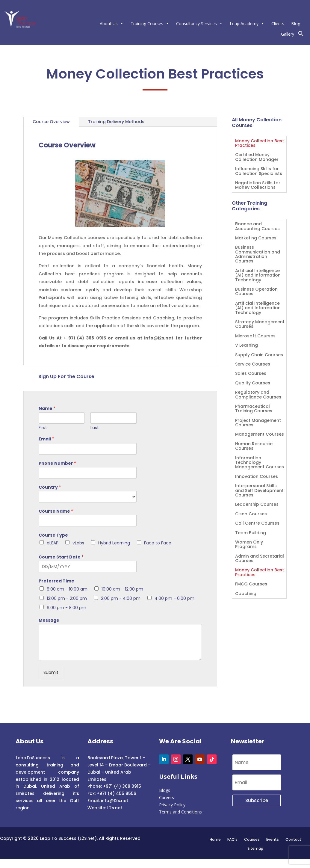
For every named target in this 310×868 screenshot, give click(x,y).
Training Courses (150, 24)
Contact (293, 839)
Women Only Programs (249, 545)
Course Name (56, 511)
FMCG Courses (251, 584)
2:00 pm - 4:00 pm (121, 598)
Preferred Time (56, 581)
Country (50, 487)
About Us (112, 24)
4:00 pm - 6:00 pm (174, 598)
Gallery (288, 34)
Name (47, 408)
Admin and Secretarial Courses (260, 559)
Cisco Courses (251, 514)
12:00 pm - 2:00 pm (67, 598)
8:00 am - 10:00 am (67, 589)
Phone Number (57, 463)
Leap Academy (247, 24)
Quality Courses (253, 383)
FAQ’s (232, 839)
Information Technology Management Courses (260, 463)
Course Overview (51, 122)
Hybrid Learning (114, 543)
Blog (296, 24)
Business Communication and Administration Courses (258, 255)
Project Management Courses (258, 423)
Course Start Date (61, 557)
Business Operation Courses (256, 292)
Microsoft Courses (255, 336)
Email (46, 439)
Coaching (246, 594)
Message (49, 620)
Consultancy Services (199, 24)
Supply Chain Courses (259, 355)
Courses (252, 839)
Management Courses (260, 435)
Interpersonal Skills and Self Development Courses (259, 491)
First (43, 428)
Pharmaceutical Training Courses (254, 409)
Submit (51, 672)
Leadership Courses (257, 505)
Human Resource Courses (254, 446)
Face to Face (158, 543)
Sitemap (255, 848)
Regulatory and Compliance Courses (258, 395)
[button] (301, 35)
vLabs (78, 543)
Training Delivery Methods (116, 122)
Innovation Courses (257, 477)
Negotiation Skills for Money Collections (258, 185)
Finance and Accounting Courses (257, 227)
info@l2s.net (114, 801)
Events (273, 839)
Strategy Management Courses (260, 324)
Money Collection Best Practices (260, 144)
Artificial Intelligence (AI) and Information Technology (258, 276)
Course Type (53, 535)
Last (95, 428)
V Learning (247, 346)
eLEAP (53, 543)
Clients (278, 24)
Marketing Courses (256, 238)
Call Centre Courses (257, 524)
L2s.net (115, 808)
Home (215, 839)
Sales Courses (251, 374)
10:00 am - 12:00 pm (122, 589)
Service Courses (253, 364)
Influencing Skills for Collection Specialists (259, 171)
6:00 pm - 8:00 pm (66, 608)
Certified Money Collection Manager (257, 157)
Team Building (251, 533)
